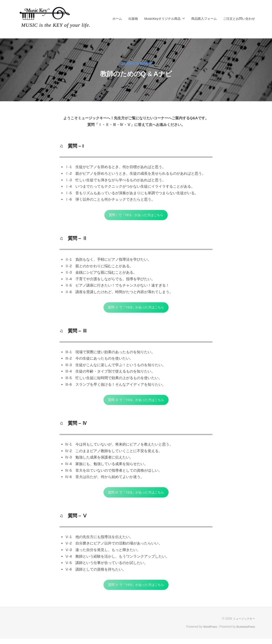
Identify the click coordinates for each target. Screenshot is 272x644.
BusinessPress (245, 632)
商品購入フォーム (204, 19)
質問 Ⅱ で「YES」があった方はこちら (136, 309)
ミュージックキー (243, 624)
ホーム (117, 19)
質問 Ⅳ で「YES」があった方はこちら (136, 496)
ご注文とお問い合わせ (239, 19)
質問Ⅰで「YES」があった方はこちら (136, 215)
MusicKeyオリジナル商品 (162, 19)
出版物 (133, 19)
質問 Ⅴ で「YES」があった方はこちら (136, 589)
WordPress (208, 632)
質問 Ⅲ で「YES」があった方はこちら (136, 402)
